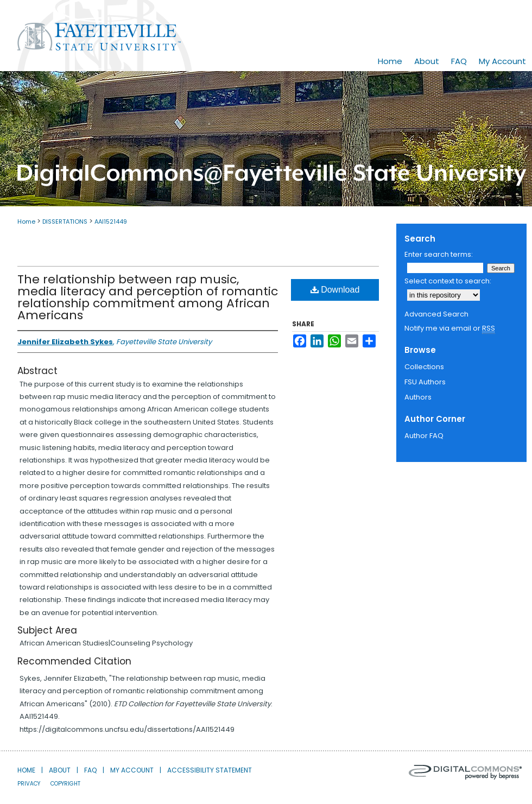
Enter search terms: (439, 254)
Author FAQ (424, 436)
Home (26, 221)
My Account (132, 770)
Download (335, 290)
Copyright (65, 784)
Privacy (29, 784)
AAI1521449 (111, 221)
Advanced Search (436, 314)
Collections (424, 367)
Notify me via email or (450, 328)
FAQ (90, 770)
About (60, 770)
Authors (418, 397)
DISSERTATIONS (65, 221)
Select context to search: (448, 281)
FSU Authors (425, 382)
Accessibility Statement (210, 770)
